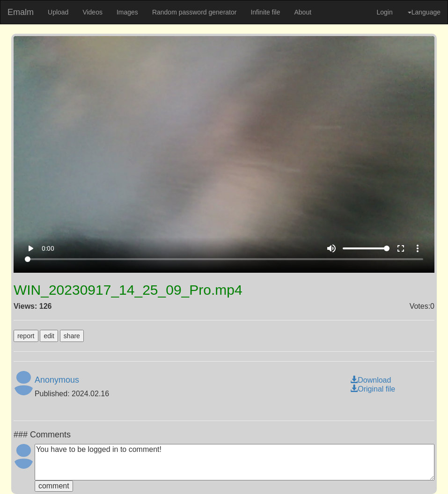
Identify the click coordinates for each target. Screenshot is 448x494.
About (303, 12)
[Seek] (224, 259)
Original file (373, 389)
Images (127, 12)
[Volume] (366, 248)
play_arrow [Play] (30, 248)
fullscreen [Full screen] (401, 248)
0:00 (48, 248)
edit (49, 336)
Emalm (21, 12)
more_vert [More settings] (418, 248)
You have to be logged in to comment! (235, 462)
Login (384, 12)
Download (371, 380)
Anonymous (57, 380)
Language (424, 12)
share (72, 336)
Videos (92, 12)
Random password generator (195, 12)
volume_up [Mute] (331, 248)
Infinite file (265, 12)
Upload (58, 12)
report (26, 336)
